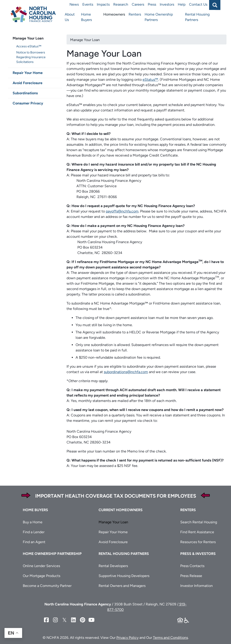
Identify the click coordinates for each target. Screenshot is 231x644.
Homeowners (114, 14)
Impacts (103, 4)
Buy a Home (33, 522)
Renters (135, 14)
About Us (70, 17)
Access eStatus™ (29, 46)
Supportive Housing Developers (124, 576)
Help (182, 4)
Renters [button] (188, 510)
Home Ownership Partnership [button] (52, 554)
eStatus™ (150, 80)
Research (121, 4)
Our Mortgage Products (42, 576)
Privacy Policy (127, 638)
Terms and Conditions (170, 638)
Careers (138, 4)
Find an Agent (34, 542)
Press (152, 4)
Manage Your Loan (28, 38)
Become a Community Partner (47, 586)
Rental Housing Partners (197, 17)
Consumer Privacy (28, 103)
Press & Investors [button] (198, 554)
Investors (167, 4)
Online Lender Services (41, 566)
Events (88, 4)
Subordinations (25, 93)
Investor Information (196, 586)
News (74, 4)
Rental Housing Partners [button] (124, 554)
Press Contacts (192, 566)
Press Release (191, 576)
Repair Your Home (28, 73)
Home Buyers (86, 17)
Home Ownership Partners (159, 17)
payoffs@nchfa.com (122, 211)
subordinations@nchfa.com (126, 372)
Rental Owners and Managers (122, 586)
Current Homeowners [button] (121, 510)
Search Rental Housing (199, 522)
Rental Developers (113, 566)
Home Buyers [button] (35, 510)
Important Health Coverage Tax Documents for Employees (116, 496)
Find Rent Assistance (197, 532)
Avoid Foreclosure (28, 83)
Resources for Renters (198, 542)
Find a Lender (34, 532)
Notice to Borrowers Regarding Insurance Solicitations (31, 57)
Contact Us (198, 4)
